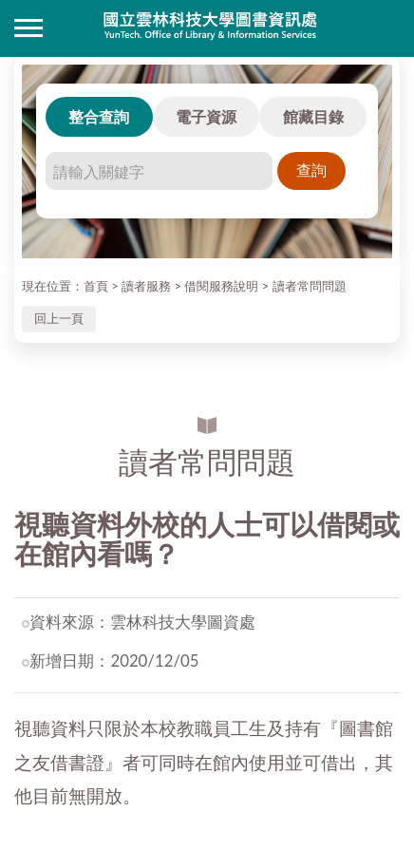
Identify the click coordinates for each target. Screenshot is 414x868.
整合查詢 (99, 116)
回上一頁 (59, 318)
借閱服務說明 (221, 286)
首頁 (96, 286)
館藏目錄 (313, 116)
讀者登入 (386, 28)
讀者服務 (146, 286)
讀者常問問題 (310, 286)
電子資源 (206, 116)
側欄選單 (28, 28)
